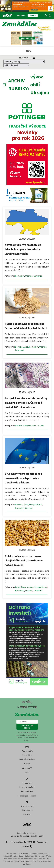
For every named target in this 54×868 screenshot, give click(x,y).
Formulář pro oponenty (27, 796)
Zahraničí (38, 276)
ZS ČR (20, 836)
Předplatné (27, 755)
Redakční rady (27, 791)
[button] (27, 727)
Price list (27, 814)
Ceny (17, 587)
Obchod (29, 276)
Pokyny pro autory (27, 787)
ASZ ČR (26, 836)
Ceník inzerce (27, 810)
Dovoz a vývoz (22, 347)
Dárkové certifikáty (27, 759)
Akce (27, 773)
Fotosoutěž (27, 768)
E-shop (27, 764)
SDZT (41, 836)
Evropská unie (29, 426)
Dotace (18, 426)
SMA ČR (34, 836)
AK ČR (13, 836)
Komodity (20, 276)
